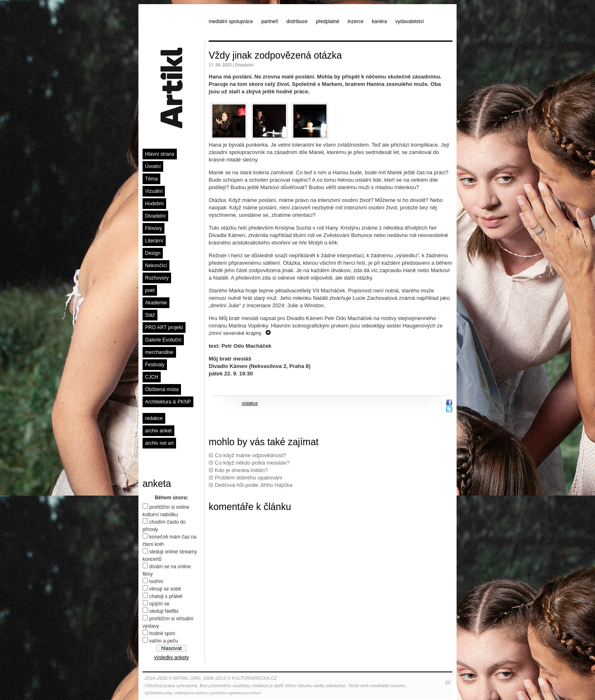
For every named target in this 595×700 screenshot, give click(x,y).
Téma (151, 179)
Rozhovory (157, 278)
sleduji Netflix (164, 611)
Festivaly (155, 365)
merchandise (159, 352)
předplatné (327, 21)
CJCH (152, 377)
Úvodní (153, 166)
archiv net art (159, 443)
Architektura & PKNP (168, 402)
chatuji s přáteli (166, 596)
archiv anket (158, 431)
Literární (154, 241)
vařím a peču (163, 641)
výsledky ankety (172, 657)
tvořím (156, 581)
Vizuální (154, 191)
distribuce (297, 21)
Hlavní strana (160, 154)
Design (153, 253)
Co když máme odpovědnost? (250, 455)
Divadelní (155, 216)
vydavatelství (410, 21)
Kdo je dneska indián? (241, 470)
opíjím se (159, 604)
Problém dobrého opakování (249, 478)
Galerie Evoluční (163, 340)
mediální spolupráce (231, 21)
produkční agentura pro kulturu (236, 693)
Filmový (154, 228)
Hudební (154, 204)
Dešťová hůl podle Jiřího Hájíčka (254, 485)
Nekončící (156, 266)
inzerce (356, 21)
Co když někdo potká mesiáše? (252, 463)
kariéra (380, 21)
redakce (154, 418)
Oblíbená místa (162, 389)
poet (150, 290)
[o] (448, 682)
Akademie (156, 303)
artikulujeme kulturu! (191, 693)
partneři (270, 21)
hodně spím (162, 634)
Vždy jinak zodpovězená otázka (275, 55)
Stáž (150, 315)
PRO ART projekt (164, 327)
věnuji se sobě (165, 589)
